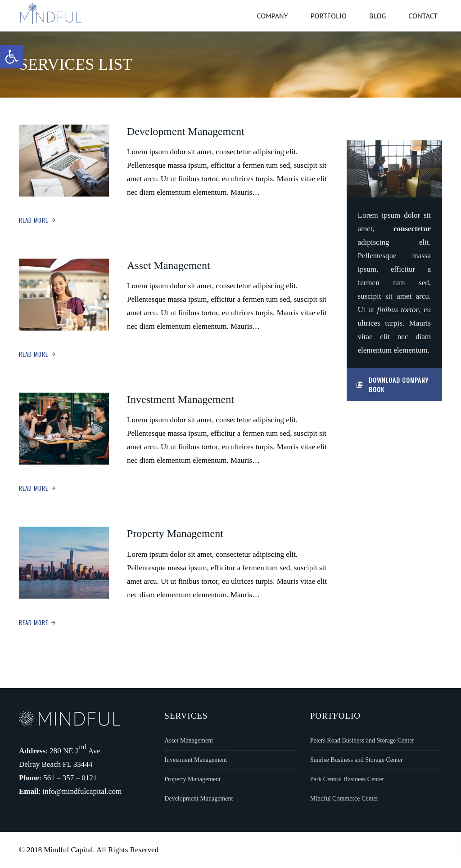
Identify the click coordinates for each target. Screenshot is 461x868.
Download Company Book (392, 385)
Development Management (186, 131)
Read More (34, 220)
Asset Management (169, 265)
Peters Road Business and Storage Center (362, 740)
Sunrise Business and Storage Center (357, 760)
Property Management (175, 533)
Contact (423, 16)
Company (272, 16)
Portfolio (329, 16)
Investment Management (181, 399)
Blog (377, 16)
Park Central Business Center (347, 779)
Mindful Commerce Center (344, 799)
